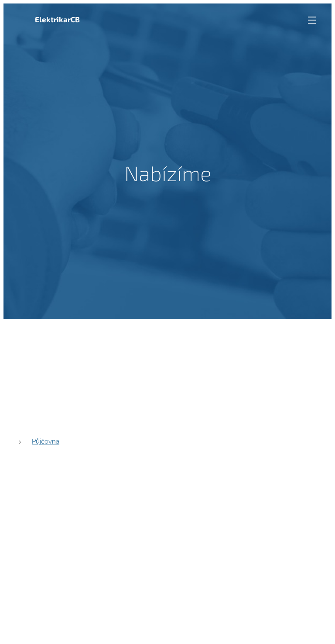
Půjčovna (46, 441)
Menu (312, 20)
